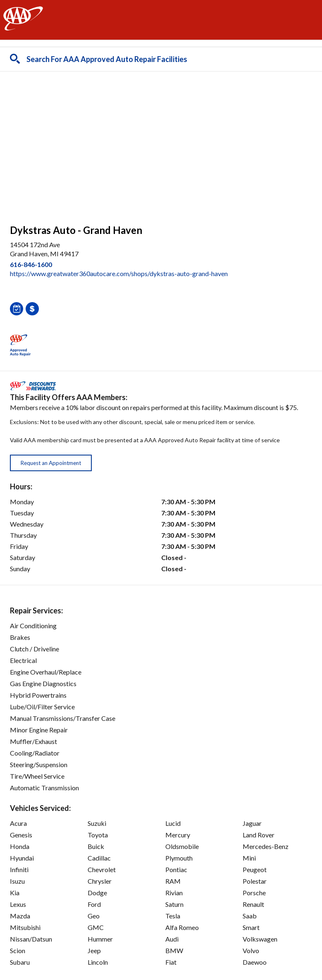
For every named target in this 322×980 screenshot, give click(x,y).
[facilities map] (161, 143)
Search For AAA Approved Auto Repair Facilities (107, 59)
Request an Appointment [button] (51, 463)
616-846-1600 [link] (31, 264)
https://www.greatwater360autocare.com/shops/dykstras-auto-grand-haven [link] (119, 273)
